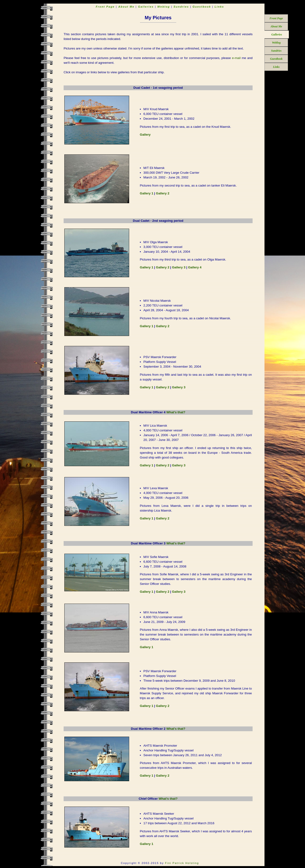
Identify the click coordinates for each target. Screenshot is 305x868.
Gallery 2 (163, 193)
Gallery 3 (179, 267)
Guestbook (276, 59)
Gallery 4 (195, 267)
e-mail (236, 58)
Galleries (277, 35)
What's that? (176, 412)
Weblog (276, 43)
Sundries (276, 51)
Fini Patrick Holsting (182, 863)
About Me (276, 26)
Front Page (276, 18)
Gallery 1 (147, 193)
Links (276, 67)
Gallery (145, 135)
